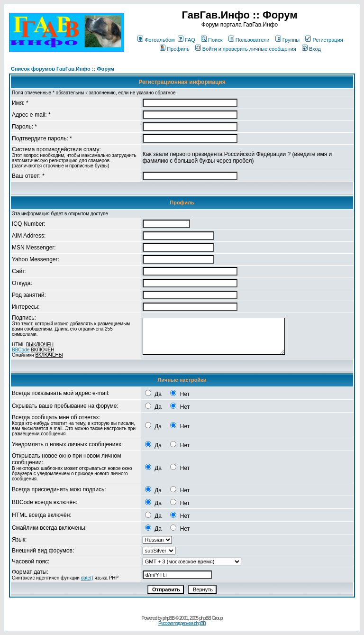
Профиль (175, 49)
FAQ (187, 40)
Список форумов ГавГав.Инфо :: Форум (63, 69)
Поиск (212, 40)
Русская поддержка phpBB (182, 623)
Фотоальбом (156, 40)
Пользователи (249, 40)
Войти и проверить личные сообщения (246, 49)
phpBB (168, 618)
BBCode (21, 350)
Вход (311, 49)
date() (87, 578)
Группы (288, 40)
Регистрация (324, 40)
